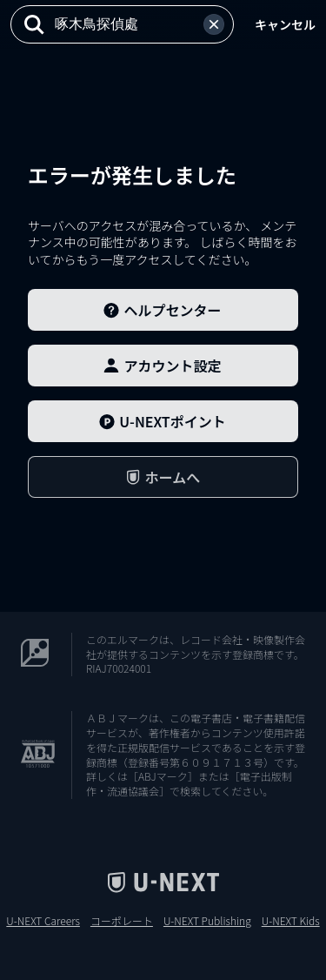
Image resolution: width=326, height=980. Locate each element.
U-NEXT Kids (291, 921)
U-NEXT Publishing (207, 921)
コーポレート (122, 921)
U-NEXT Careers (43, 921)
